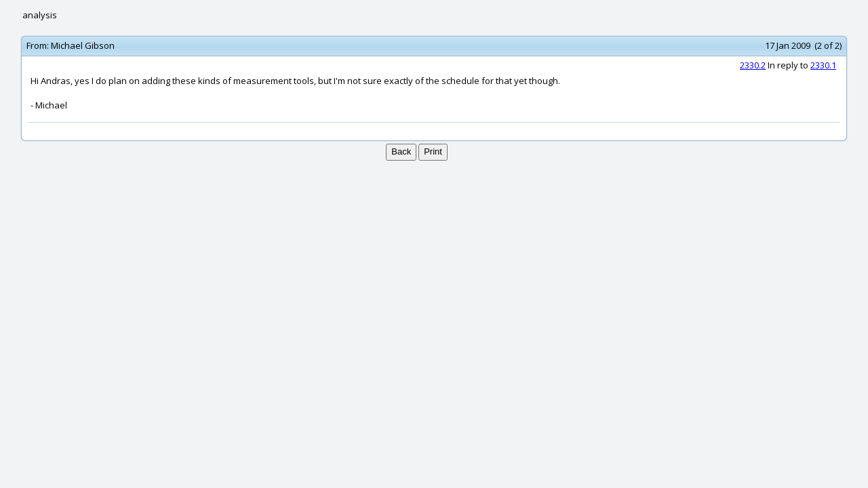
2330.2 (753, 65)
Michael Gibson (83, 45)
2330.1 (823, 65)
